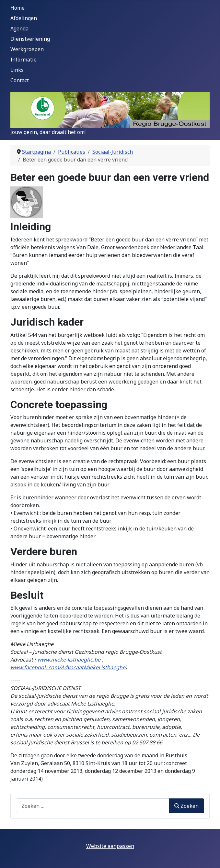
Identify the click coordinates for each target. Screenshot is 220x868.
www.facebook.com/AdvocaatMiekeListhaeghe (68, 667)
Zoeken (186, 806)
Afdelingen (24, 18)
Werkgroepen (27, 49)
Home (17, 8)
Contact (20, 80)
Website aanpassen (110, 846)
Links (17, 70)
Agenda (19, 28)
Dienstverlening (30, 39)
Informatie (23, 60)
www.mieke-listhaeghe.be (69, 660)
